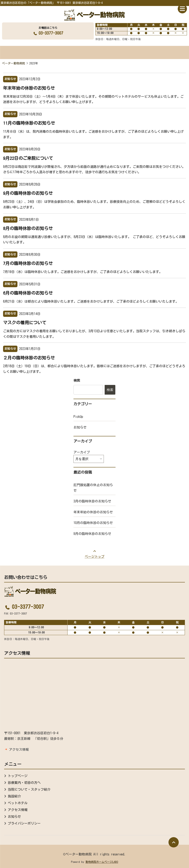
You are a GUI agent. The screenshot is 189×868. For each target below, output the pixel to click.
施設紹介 (14, 796)
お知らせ (80, 427)
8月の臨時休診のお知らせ (28, 228)
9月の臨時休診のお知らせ (28, 193)
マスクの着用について (25, 323)
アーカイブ (82, 452)
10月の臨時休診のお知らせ (93, 523)
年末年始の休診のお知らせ (29, 88)
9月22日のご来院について (28, 158)
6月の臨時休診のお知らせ (28, 293)
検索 (77, 380)
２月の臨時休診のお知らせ (29, 358)
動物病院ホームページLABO (102, 862)
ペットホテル (18, 803)
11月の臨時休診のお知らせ (29, 123)
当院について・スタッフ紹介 (29, 789)
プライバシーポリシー (24, 823)
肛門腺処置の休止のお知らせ (93, 488)
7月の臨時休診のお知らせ (28, 263)
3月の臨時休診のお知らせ (92, 501)
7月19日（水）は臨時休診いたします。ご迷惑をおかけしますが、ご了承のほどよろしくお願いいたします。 (83, 272)
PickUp (78, 417)
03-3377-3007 (48, 33)
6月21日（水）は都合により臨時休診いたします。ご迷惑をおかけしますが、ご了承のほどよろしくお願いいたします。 (91, 301)
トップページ (18, 776)
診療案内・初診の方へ (24, 783)
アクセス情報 (19, 749)
